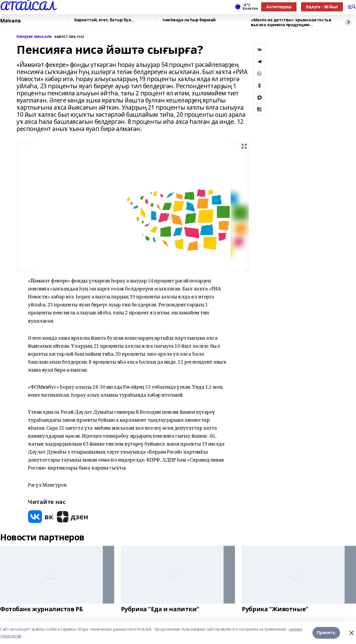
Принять (326, 632)
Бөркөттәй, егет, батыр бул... (104, 20)
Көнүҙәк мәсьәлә (34, 37)
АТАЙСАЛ (28, 6)
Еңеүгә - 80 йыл (322, 7)
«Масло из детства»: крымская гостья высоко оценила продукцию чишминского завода (291, 22)
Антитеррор (279, 7)
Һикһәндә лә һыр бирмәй (189, 20)
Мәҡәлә (10, 21)
